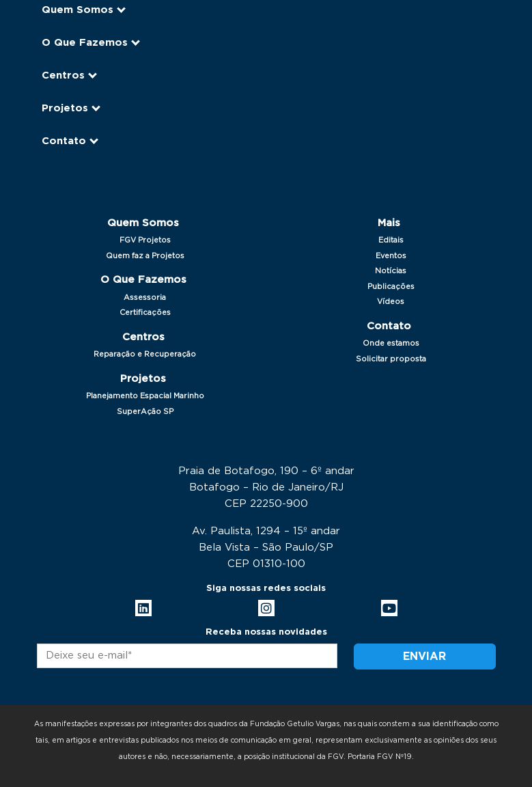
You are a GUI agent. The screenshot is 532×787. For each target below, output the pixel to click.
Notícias (391, 271)
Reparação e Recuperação (145, 354)
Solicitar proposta (391, 359)
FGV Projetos (145, 240)
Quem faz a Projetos (145, 256)
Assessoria (145, 298)
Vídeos (391, 302)
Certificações (145, 313)
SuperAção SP (145, 412)
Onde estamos (391, 343)
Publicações (391, 287)
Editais (391, 240)
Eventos (391, 256)
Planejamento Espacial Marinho (145, 396)
